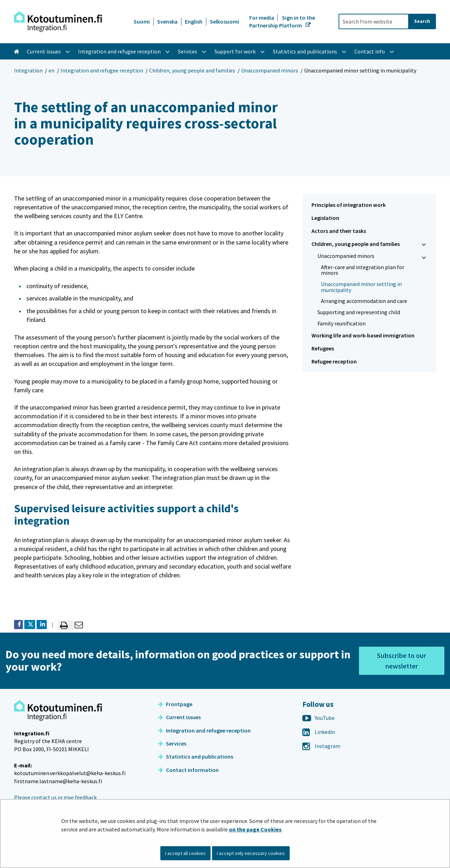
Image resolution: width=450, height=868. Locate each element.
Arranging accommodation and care (364, 301)
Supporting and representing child (359, 312)
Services (172, 743)
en (52, 70)
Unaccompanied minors (270, 70)
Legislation (325, 218)
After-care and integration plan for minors (363, 270)
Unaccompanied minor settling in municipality (361, 287)
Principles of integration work (349, 205)
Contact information (188, 770)
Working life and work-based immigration (363, 335)
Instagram (321, 746)
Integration (28, 70)
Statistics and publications (196, 756)
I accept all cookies (185, 853)
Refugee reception (334, 361)
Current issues (179, 717)
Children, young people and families (192, 70)
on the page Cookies (255, 829)
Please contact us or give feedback (55, 797)
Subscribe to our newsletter (401, 661)
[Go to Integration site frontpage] (58, 22)
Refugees (323, 348)
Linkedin (319, 732)
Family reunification (342, 323)
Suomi (142, 21)
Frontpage (175, 704)
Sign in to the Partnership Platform (282, 21)
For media (262, 18)
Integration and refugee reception (102, 70)
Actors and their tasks (339, 231)
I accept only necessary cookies (251, 853)
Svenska (167, 21)
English (194, 21)
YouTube (319, 718)
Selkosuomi (224, 21)
